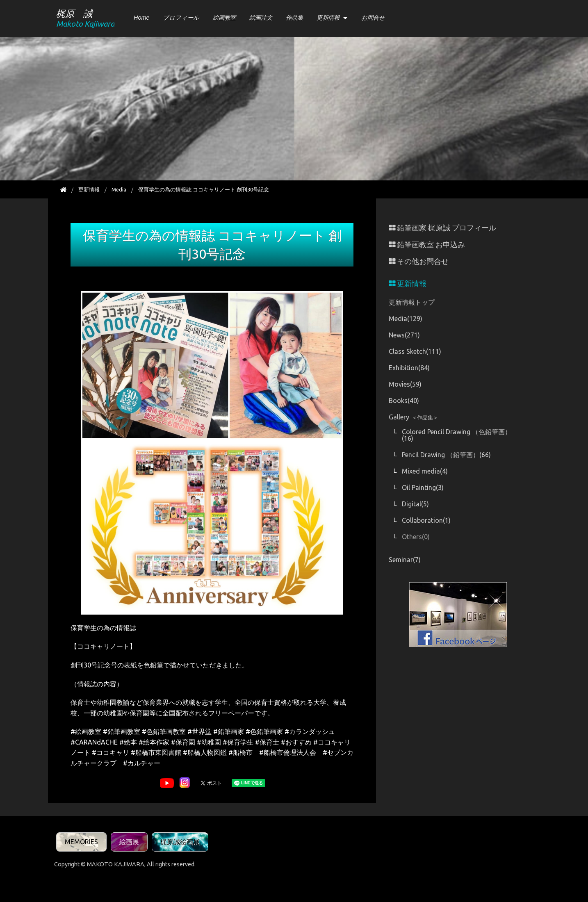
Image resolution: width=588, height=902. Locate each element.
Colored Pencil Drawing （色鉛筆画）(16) (457, 435)
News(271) (404, 335)
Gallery (414, 417)
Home (141, 18)
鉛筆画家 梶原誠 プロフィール (442, 228)
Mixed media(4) (425, 471)
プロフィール (181, 18)
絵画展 (129, 842)
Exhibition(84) (409, 368)
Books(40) (404, 401)
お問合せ (373, 18)
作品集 (294, 18)
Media (119, 189)
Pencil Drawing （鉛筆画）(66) (446, 455)
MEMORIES (81, 842)
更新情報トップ (412, 302)
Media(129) (406, 319)
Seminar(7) (405, 560)
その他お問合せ (419, 261)
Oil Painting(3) (423, 487)
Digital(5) (415, 504)
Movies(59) (405, 384)
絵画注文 (261, 18)
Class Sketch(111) (415, 351)
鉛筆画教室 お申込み (427, 245)
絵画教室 (224, 18)
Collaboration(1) (426, 520)
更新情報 (328, 18)
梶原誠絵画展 (180, 842)
